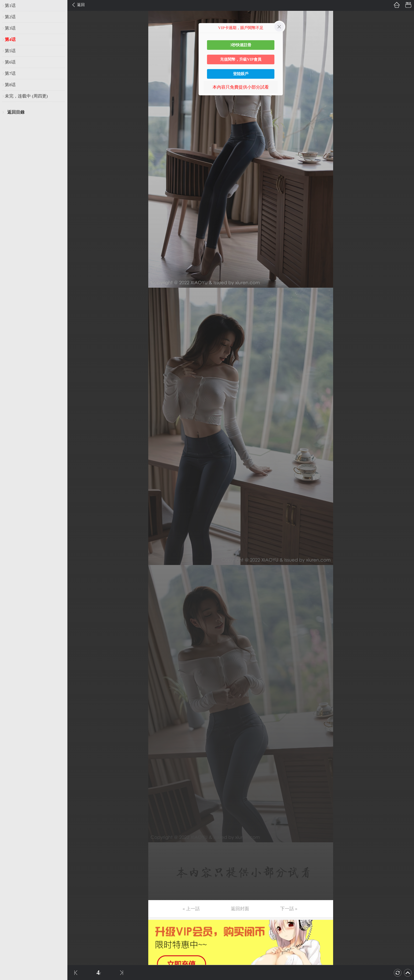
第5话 (10, 51)
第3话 (10, 28)
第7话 (10, 73)
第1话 (10, 6)
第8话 (10, 85)
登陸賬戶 (241, 74)
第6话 (10, 62)
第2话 (10, 17)
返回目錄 (16, 112)
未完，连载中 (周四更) (26, 96)
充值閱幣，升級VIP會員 (241, 59)
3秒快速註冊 (241, 45)
